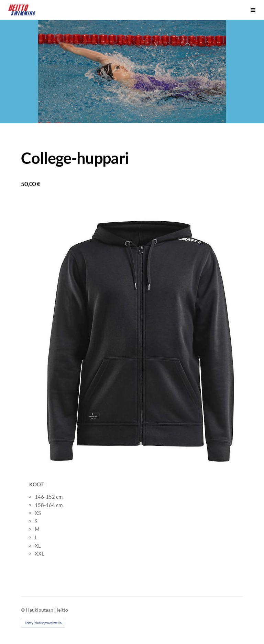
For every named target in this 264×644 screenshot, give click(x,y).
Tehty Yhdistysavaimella (43, 623)
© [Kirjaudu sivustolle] (23, 610)
